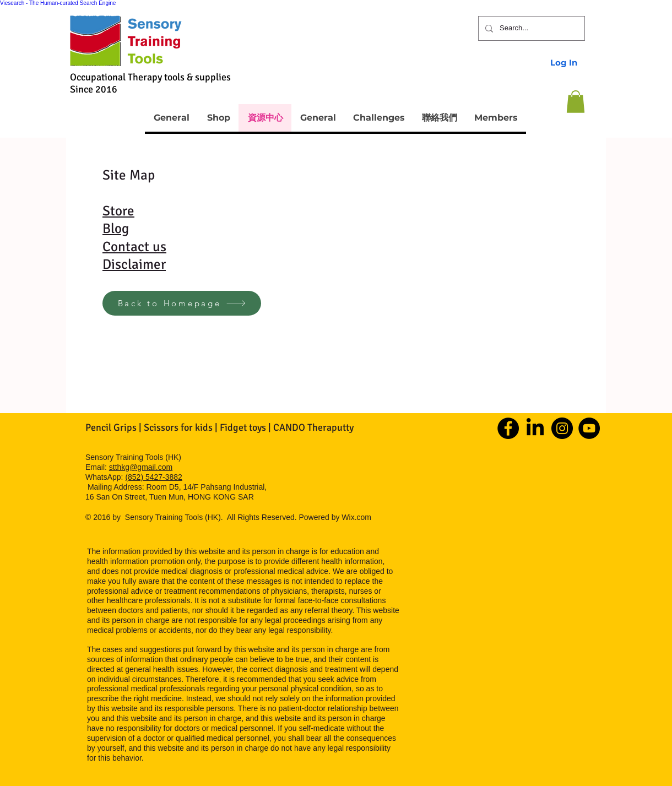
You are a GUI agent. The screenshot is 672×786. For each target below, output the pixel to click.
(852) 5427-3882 (154, 477)
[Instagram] (562, 428)
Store (118, 211)
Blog (116, 228)
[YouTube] (589, 428)
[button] (576, 102)
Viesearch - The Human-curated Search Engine (58, 3)
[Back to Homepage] (182, 303)
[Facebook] (508, 428)
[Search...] (530, 28)
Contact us (134, 246)
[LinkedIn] (535, 428)
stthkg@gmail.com (141, 467)
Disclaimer (134, 264)
